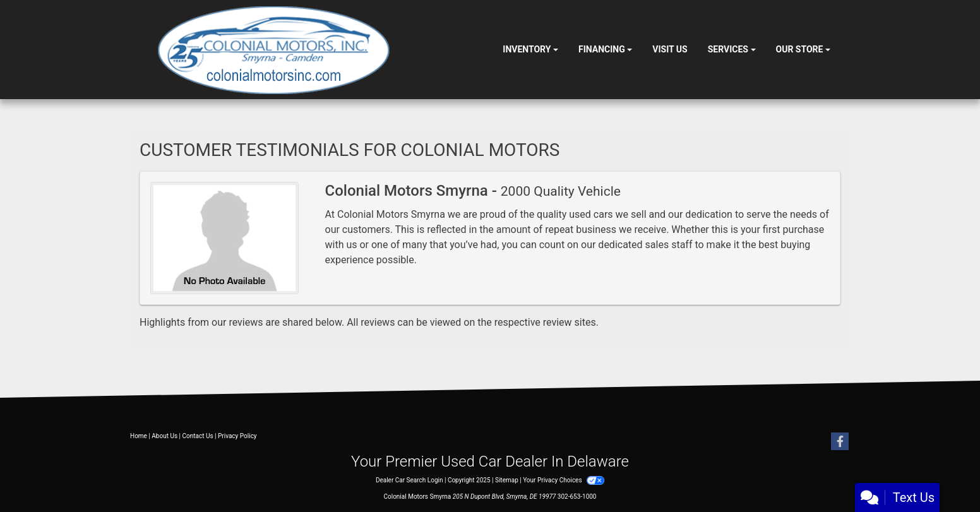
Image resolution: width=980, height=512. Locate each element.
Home (139, 436)
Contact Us (198, 436)
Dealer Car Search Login (409, 480)
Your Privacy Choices (564, 480)
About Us (164, 436)
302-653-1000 (577, 497)
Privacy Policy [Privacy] (237, 436)
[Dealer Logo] (274, 50)
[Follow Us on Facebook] (840, 442)
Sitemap (507, 480)
